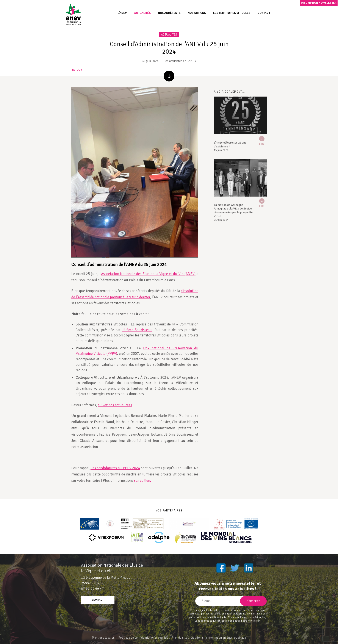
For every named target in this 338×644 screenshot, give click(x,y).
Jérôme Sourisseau (137, 330)
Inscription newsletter (319, 3)
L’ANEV (122, 13)
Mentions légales (103, 638)
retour (77, 70)
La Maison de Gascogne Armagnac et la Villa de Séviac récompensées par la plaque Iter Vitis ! (234, 211)
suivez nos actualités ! (115, 405)
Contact (264, 13)
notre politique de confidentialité (208, 617)
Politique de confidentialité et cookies (143, 638)
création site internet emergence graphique (218, 638)
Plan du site (179, 638)
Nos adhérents (169, 13)
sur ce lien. (142, 481)
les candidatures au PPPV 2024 (115, 468)
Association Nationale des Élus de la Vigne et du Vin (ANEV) (148, 274)
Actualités (142, 13)
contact (98, 600)
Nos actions (197, 13)
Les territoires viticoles (232, 13)
